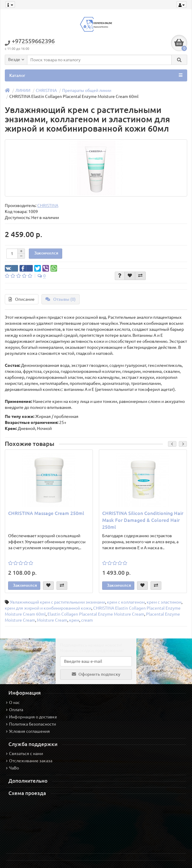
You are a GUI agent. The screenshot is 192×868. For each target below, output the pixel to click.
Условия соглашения (28, 731)
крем (74, 620)
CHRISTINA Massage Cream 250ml (46, 513)
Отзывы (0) (61, 299)
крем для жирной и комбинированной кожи (48, 608)
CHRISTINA (46, 90)
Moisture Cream (52, 620)
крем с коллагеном (126, 602)
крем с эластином (164, 602)
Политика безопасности (31, 724)
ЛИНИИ (23, 90)
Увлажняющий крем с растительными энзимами (58, 602)
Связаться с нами (24, 754)
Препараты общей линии (87, 90)
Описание (22, 299)
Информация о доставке (32, 717)
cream (87, 620)
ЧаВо (12, 768)
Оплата (15, 710)
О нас (13, 702)
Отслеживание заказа (29, 761)
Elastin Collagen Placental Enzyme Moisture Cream (96, 614)
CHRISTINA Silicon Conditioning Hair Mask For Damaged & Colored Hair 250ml (143, 520)
